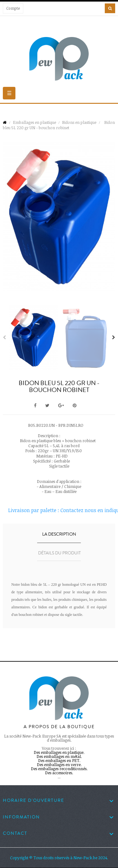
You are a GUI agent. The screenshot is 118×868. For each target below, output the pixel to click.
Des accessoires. (59, 773)
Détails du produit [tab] (59, 553)
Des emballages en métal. (59, 756)
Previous (4, 337)
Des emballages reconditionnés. (59, 769)
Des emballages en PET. (59, 760)
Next (114, 337)
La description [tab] (59, 534)
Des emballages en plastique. (59, 752)
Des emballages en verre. (59, 765)
